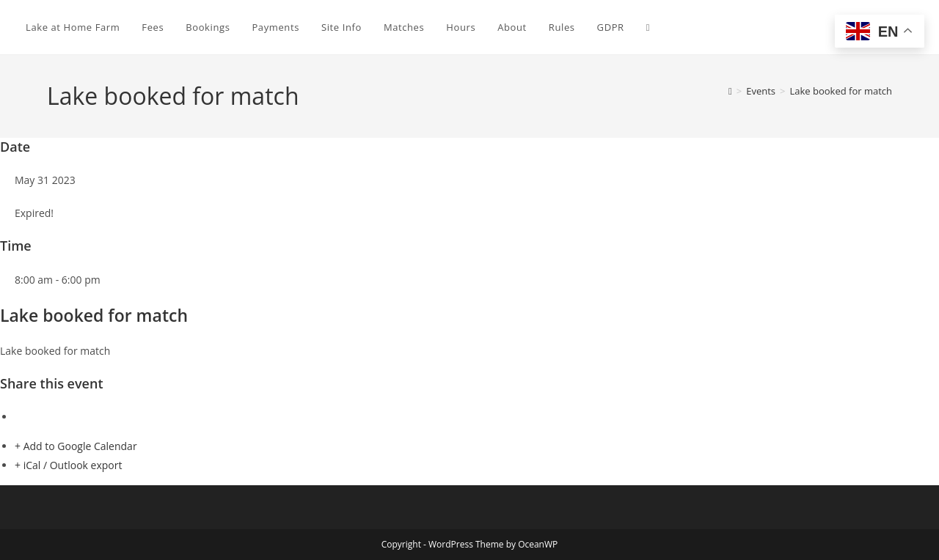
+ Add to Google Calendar (76, 446)
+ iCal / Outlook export (68, 465)
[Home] (730, 91)
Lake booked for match (841, 91)
